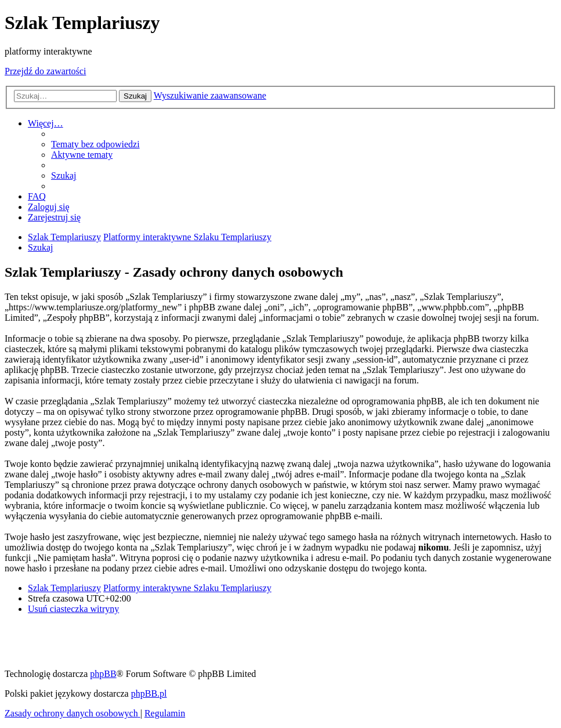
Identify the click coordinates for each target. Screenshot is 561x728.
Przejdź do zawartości (45, 71)
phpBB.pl (149, 693)
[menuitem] (95, 144)
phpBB (103, 674)
